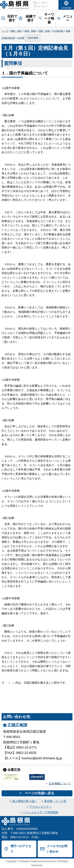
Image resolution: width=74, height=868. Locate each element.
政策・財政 (30, 31)
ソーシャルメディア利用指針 (41, 812)
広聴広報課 (33, 38)
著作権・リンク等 (55, 801)
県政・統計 (16, 31)
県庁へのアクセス (21, 849)
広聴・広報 (44, 31)
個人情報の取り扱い (25, 801)
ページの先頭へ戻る (40, 793)
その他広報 (58, 31)
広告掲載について (60, 783)
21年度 (21, 38)
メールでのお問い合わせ (57, 849)
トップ (5, 31)
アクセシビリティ (41, 807)
